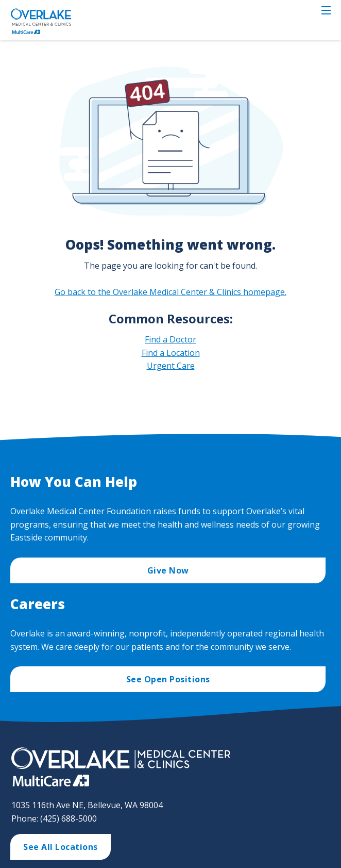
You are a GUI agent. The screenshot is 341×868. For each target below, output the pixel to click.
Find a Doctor (170, 339)
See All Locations (61, 847)
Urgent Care (171, 366)
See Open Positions (168, 679)
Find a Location (171, 353)
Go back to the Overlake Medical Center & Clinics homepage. (170, 292)
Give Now (168, 570)
